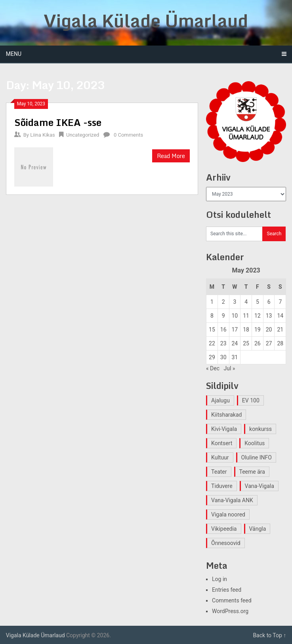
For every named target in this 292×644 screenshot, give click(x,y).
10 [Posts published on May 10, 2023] (235, 316)
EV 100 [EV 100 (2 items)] (251, 400)
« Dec (213, 368)
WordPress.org (230, 611)
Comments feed (232, 600)
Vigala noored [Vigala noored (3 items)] (228, 514)
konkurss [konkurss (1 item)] (261, 429)
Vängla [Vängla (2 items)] (258, 529)
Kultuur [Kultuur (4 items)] (220, 457)
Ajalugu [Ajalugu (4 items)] (220, 400)
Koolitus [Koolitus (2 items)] (255, 443)
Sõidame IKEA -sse (58, 122)
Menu (14, 54)
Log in (219, 579)
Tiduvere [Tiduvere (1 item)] (222, 486)
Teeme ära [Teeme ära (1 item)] (252, 472)
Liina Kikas (43, 135)
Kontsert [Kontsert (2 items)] (222, 443)
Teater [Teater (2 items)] (219, 472)
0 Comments (128, 135)
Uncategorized (83, 135)
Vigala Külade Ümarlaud (146, 21)
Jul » (229, 368)
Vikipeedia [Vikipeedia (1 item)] (224, 529)
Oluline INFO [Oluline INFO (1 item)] (257, 457)
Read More (171, 156)
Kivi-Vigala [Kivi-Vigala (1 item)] (224, 429)
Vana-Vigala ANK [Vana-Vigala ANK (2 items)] (232, 500)
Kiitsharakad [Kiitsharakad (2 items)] (226, 415)
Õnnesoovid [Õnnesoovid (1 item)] (226, 543)
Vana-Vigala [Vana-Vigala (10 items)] (260, 486)
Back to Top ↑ (269, 635)
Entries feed (227, 590)
